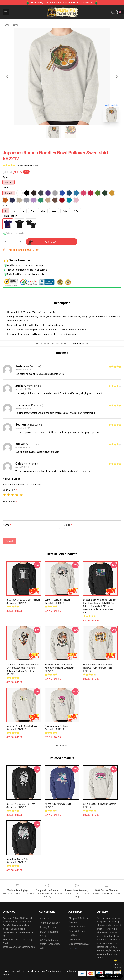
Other (16, 25)
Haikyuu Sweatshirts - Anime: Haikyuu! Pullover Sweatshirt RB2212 (98, 668)
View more (62, 745)
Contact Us (75, 939)
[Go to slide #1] (54, 132)
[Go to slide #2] (70, 132)
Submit (9, 541)
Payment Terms (77, 927)
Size (5, 206)
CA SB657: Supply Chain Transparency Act (50, 944)
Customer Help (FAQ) (80, 944)
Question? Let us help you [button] (109, 976)
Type (5, 177)
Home (6, 25)
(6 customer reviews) (27, 166)
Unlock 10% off (118, 966)
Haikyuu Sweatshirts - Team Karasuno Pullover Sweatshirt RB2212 (60, 668)
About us (45, 918)
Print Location (10, 216)
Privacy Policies (48, 927)
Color (5, 188)
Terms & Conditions (50, 923)
